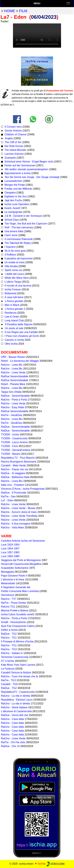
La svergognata (13, 212)
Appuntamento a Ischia (17, 173)
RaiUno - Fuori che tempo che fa (19, 676)
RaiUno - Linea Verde (13, 372)
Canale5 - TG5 (9, 684)
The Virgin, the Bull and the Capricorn (25, 224)
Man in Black (12, 305)
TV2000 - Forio (10, 446)
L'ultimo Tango (12, 282)
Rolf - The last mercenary (19, 227)
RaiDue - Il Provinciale (14, 493)
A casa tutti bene (14, 297)
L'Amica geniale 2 (15, 309)
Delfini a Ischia (9, 630)
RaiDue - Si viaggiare (13, 473)
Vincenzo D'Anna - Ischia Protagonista (23, 489)
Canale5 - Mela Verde (13, 465)
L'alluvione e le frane (13, 580)
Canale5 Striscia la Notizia (16, 673)
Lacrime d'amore (14, 154)
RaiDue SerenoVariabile (15, 376)
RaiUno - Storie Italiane (14, 707)
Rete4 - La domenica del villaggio (20, 361)
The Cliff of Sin (13, 142)
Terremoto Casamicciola (15, 657)
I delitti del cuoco (14, 274)
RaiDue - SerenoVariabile (15, 396)
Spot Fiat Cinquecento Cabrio (18, 626)
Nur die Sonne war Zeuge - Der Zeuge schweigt (32, 177)
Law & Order (11, 317)
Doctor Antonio (13, 131)
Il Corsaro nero (13, 127)
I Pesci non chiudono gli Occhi (21, 336)
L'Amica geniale (14, 301)
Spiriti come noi (13, 270)
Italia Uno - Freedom (13, 485)
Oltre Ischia (11, 344)
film (23, 11)
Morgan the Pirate (14, 185)
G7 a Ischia (7, 661)
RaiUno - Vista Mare (12, 528)
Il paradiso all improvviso (18, 258)
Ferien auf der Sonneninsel (19, 165)
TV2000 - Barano (11, 454)
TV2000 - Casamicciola (14, 438)
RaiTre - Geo (8, 496)
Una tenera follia (13, 231)
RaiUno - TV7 (9, 599)
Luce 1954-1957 (10, 548)
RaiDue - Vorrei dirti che (15, 715)
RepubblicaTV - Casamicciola (18, 692)
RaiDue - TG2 (9, 634)
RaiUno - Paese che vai (14, 469)
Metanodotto (8, 583)
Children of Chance (15, 134)
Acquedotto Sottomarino (15, 568)
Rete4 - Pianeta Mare (13, 384)
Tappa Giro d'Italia (11, 392)
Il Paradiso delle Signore (18, 324)
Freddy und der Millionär (18, 189)
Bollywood (10, 293)
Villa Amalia (11, 266)
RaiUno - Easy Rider (13, 407)
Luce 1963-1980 (10, 556)
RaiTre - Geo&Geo (12, 415)
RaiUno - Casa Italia (12, 719)
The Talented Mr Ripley (17, 243)
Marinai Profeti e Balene (15, 611)
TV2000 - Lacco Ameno (14, 442)
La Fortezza (8, 669)
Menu (37, 3)
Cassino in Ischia (14, 340)
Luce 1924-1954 (10, 545)
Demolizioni (8, 595)
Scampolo (10, 158)
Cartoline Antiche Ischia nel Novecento (23, 541)
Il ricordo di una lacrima (17, 286)
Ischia (41, 864)
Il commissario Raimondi (18, 239)
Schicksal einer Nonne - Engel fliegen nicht (28, 162)
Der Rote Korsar (13, 146)
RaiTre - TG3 (8, 680)
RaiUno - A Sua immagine (16, 524)
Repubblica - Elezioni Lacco (17, 700)
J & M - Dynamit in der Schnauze (23, 216)
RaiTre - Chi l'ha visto (13, 742)
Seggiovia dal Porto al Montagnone (21, 560)
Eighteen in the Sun (15, 196)
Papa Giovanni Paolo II (14, 576)
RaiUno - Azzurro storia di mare (19, 512)
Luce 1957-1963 (10, 552)
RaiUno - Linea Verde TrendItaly (19, 516)
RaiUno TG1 (8, 607)
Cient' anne (10, 235)
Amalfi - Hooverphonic (14, 622)
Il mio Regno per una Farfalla (21, 332)
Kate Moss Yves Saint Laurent (18, 665)
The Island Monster (15, 150)
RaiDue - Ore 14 (10, 746)
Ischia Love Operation (16, 204)
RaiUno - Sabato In (12, 653)
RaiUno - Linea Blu (12, 365)
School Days (11, 220)
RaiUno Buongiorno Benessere (19, 462)
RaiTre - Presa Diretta (13, 603)
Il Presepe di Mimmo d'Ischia (17, 642)
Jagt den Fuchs (13, 200)
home (10, 11)
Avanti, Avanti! (12, 208)
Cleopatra (10, 193)
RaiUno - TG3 (9, 649)
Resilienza (10, 313)
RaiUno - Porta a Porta (14, 400)
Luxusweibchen (13, 181)
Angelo (8, 138)
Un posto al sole (14, 328)
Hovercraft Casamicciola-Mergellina (21, 564)
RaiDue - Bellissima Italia (15, 477)
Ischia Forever (12, 289)
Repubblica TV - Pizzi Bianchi (18, 458)
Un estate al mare (14, 262)
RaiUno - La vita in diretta (15, 696)
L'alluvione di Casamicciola (16, 711)
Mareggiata (7, 572)
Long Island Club (14, 320)
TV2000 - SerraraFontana (16, 450)
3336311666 (55, 864)
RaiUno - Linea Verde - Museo (18, 508)
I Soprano (10, 247)
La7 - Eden (7, 500)
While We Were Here (16, 278)
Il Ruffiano (10, 255)
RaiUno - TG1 (9, 638)
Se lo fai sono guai (15, 251)
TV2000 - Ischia (10, 434)
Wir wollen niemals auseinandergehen (26, 169)
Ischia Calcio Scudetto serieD (18, 614)
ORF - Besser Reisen (13, 357)
